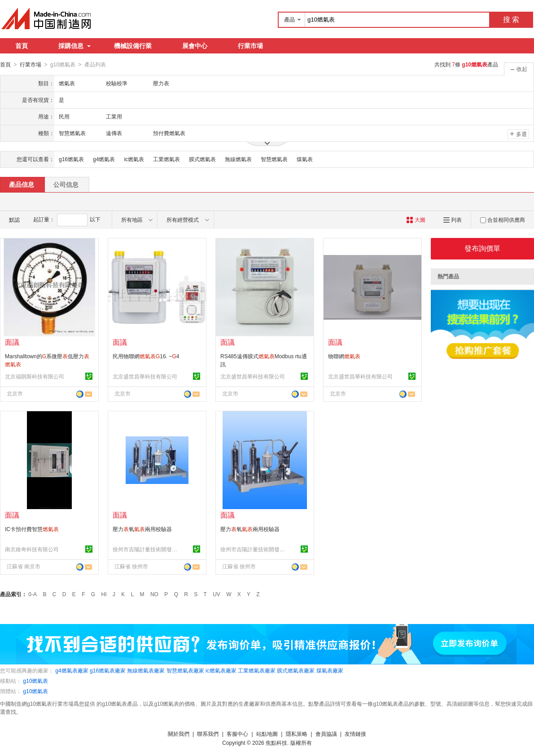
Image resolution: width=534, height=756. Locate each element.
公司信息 (66, 184)
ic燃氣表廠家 (221, 670)
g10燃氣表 (35, 681)
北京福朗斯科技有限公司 (35, 376)
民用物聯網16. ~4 (146, 356)
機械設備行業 (133, 46)
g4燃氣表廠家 (72, 670)
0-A (33, 594)
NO (154, 594)
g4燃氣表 (104, 159)
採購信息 (74, 46)
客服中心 (237, 734)
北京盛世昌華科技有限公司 (145, 376)
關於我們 (179, 734)
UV (217, 594)
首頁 (22, 46)
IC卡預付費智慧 (32, 529)
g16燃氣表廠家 (108, 670)
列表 (453, 220)
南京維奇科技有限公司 (32, 549)
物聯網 (344, 356)
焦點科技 (276, 743)
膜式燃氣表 (202, 159)
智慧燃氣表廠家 (185, 670)
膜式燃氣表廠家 (296, 670)
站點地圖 (267, 734)
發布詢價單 (482, 248)
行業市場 (250, 46)
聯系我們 (208, 734)
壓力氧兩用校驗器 (142, 529)
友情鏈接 (355, 734)
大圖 (416, 220)
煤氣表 (305, 159)
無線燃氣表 (238, 159)
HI (104, 594)
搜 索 (511, 20)
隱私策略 (297, 734)
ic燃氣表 (134, 159)
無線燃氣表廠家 (146, 670)
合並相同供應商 (503, 220)
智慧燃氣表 (274, 159)
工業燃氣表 (166, 159)
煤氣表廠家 (330, 670)
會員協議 (326, 734)
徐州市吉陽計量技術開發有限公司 (146, 549)
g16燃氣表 (71, 159)
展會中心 (195, 46)
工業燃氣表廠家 (257, 670)
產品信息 (22, 184)
